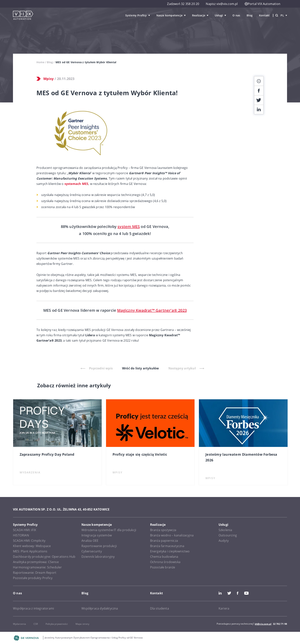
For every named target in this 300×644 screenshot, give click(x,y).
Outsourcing (228, 535)
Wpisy (48, 79)
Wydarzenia (19, 624)
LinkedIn (220, 593)
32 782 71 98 (280, 624)
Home (40, 62)
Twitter (229, 593)
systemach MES (76, 184)
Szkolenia (225, 530)
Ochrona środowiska (165, 562)
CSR (36, 624)
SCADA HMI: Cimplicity (29, 541)
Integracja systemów (97, 535)
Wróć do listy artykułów (141, 368)
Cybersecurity (92, 551)
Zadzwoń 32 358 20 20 (183, 4)
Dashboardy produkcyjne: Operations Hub (44, 557)
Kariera (224, 608)
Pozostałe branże (163, 567)
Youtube (246, 593)
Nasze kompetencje (169, 15)
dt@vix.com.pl (263, 624)
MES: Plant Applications (30, 551)
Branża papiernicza (164, 541)
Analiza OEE (90, 541)
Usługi (219, 15)
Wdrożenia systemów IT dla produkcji (109, 530)
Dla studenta (160, 608)
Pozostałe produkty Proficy (33, 578)
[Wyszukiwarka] (277, 15)
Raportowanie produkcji (99, 546)
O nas (236, 15)
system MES (129, 227)
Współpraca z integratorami (33, 608)
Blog (250, 15)
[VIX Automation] (23, 15)
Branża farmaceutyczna (167, 546)
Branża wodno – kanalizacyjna (172, 535)
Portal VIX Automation (262, 4)
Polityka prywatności (57, 624)
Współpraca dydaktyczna (100, 608)
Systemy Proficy (136, 15)
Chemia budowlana (164, 557)
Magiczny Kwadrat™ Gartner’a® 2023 (152, 310)
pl (284, 15)
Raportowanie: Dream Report (35, 573)
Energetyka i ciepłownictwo (170, 551)
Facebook (238, 593)
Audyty (224, 541)
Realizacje (199, 15)
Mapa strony (82, 624)
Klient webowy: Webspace (32, 546)
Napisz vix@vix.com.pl (222, 4)
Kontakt (264, 15)
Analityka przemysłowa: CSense (36, 562)
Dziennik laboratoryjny (98, 557)
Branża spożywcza (163, 530)
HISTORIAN (21, 535)
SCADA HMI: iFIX (25, 530)
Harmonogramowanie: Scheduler (37, 567)
